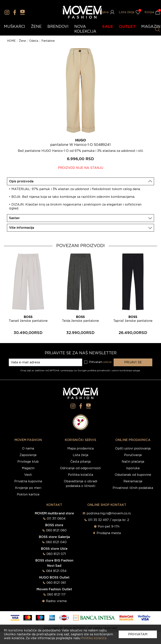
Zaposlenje (28, 455)
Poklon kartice (28, 494)
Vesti (28, 475)
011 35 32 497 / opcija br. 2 (109, 520)
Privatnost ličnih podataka (133, 488)
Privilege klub (28, 462)
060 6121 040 (56, 542)
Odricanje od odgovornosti (80, 468)
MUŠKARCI (15, 27)
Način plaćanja (133, 462)
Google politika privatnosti (94, 370)
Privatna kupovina (28, 481)
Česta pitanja (80, 462)
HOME (11, 41)
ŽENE (36, 27)
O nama (28, 449)
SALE (108, 27)
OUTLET (127, 27)
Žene (22, 41)
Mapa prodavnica (80, 449)
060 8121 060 (56, 530)
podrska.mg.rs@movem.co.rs (109, 513)
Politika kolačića (80, 475)
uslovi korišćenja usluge (126, 370)
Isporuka (133, 468)
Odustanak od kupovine (133, 475)
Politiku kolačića (94, 638)
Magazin (28, 468)
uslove (107, 362)
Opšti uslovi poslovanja (133, 449)
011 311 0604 (56, 519)
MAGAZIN (151, 27)
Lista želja (80, 455)
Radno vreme (56, 601)
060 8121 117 (56, 595)
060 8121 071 (56, 554)
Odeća (34, 41)
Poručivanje (133, 455)
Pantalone (48, 41)
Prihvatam (138, 634)
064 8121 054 (56, 571)
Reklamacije (133, 481)
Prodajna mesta (109, 533)
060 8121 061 (56, 583)
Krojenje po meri (28, 488)
